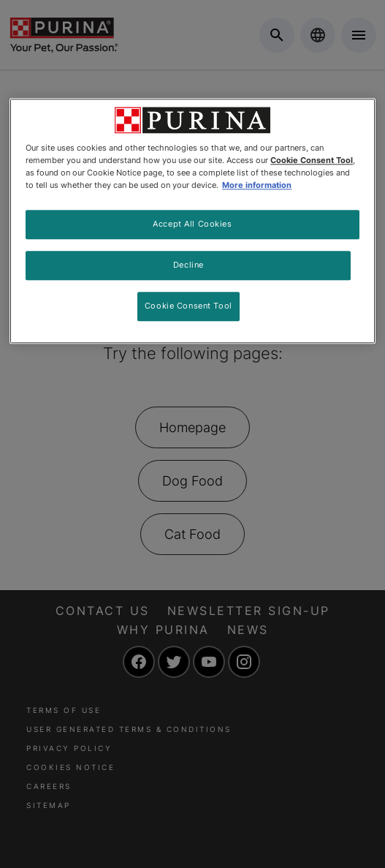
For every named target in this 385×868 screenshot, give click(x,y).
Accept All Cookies (192, 224)
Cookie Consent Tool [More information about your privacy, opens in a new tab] (312, 160)
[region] (192, 221)
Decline (188, 265)
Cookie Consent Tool (188, 306)
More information (257, 186)
